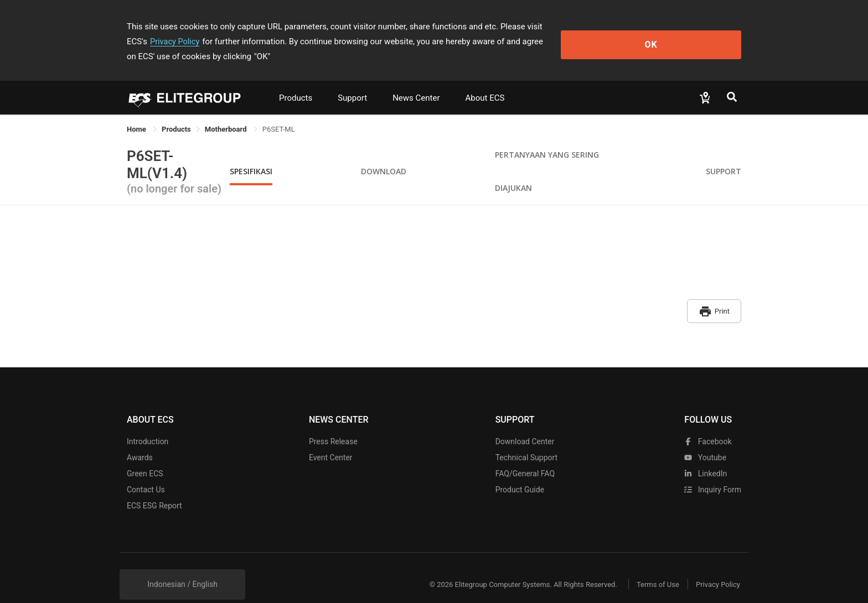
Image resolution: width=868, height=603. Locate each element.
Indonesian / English (182, 565)
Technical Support (527, 439)
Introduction (148, 423)
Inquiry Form (713, 471)
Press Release (333, 423)
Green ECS (145, 455)
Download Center (525, 423)
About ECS (485, 83)
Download (384, 156)
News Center (416, 83)
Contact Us (146, 471)
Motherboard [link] (227, 114)
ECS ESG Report (154, 487)
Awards (140, 439)
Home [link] (137, 114)
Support (352, 83)
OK (696, 34)
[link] (176, 114)
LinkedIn (706, 455)
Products (296, 83)
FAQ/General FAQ (525, 455)
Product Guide (520, 471)
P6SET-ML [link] (279, 114)
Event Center (331, 439)
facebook (708, 423)
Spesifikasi (251, 156)
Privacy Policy (593, 27)
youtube (705, 439)
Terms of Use (650, 566)
